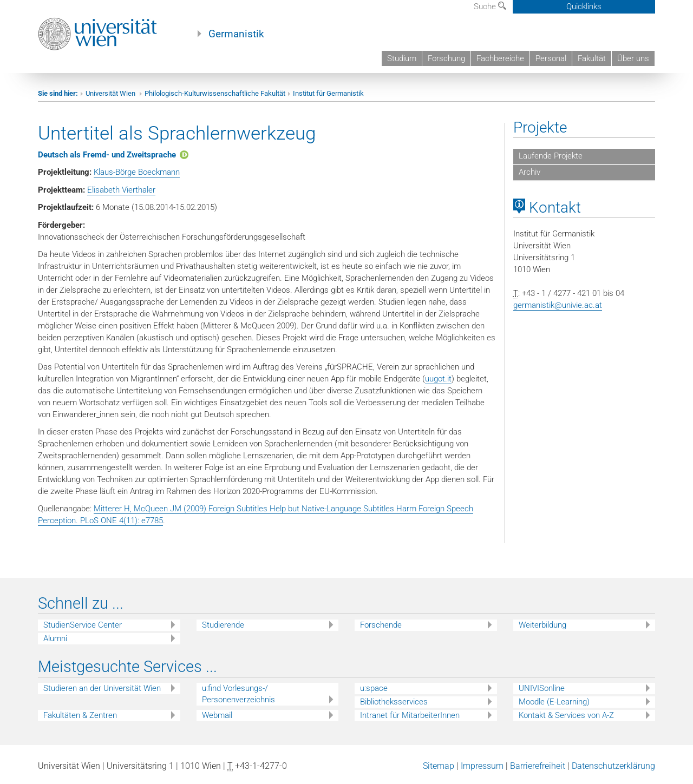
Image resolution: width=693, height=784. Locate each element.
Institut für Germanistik (328, 93)
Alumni (55, 638)
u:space (374, 688)
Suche (490, 6)
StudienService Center (83, 625)
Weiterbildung (542, 625)
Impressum (482, 766)
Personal (551, 58)
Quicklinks (584, 6)
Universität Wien (111, 93)
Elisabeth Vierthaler (121, 190)
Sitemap (439, 766)
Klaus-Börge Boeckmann (137, 172)
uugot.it (438, 379)
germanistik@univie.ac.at (558, 305)
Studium (402, 58)
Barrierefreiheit (538, 766)
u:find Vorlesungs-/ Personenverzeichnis (238, 694)
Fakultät (592, 58)
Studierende (223, 625)
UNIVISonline (542, 688)
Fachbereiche (500, 58)
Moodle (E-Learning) (554, 702)
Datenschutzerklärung (613, 766)
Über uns (633, 58)
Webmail (217, 715)
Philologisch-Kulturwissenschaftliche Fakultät (215, 93)
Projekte (540, 127)
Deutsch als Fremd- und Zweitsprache (107, 155)
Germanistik (236, 34)
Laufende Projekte (551, 156)
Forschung (446, 58)
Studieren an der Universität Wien (102, 688)
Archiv (529, 172)
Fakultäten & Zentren (80, 715)
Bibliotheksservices (394, 702)
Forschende (381, 625)
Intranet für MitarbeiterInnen (410, 715)
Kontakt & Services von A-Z (566, 715)
